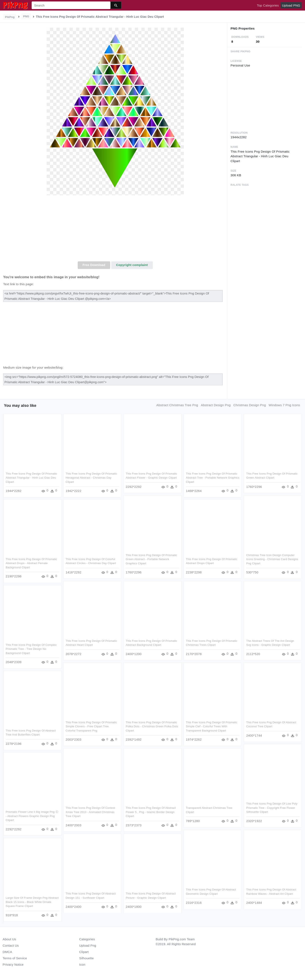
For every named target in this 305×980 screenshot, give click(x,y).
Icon (82, 964)
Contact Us (11, 945)
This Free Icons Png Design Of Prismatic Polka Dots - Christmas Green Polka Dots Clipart (152, 726)
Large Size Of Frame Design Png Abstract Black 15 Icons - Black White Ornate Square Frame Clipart (32, 902)
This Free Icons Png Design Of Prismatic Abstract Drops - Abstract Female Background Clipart (31, 563)
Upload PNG (291, 5)
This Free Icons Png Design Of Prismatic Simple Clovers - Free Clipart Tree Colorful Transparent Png (91, 726)
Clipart (84, 952)
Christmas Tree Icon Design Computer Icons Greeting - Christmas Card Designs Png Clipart (272, 559)
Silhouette (86, 958)
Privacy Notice (13, 964)
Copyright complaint (132, 265)
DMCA (7, 952)
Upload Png (88, 945)
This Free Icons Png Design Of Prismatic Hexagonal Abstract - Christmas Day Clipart (91, 478)
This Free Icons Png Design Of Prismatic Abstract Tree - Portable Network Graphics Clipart (213, 478)
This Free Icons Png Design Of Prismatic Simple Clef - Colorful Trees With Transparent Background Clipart (212, 726)
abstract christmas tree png (177, 405)
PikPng (10, 17)
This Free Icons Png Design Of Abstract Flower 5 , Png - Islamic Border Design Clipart (151, 812)
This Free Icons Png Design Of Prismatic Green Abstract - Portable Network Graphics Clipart (152, 559)
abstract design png (216, 405)
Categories (87, 939)
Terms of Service (15, 958)
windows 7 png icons (284, 405)
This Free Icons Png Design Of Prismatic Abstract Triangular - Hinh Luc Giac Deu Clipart (31, 478)
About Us (9, 939)
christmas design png (250, 405)
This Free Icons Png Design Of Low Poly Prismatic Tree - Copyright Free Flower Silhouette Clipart (272, 808)
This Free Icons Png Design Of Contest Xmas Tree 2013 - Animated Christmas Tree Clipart (90, 812)
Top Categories (268, 5)
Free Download (94, 265)
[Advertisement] (115, 230)
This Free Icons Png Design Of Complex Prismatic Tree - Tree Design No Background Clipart (31, 649)
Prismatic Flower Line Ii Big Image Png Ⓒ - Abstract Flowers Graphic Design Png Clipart (32, 816)
